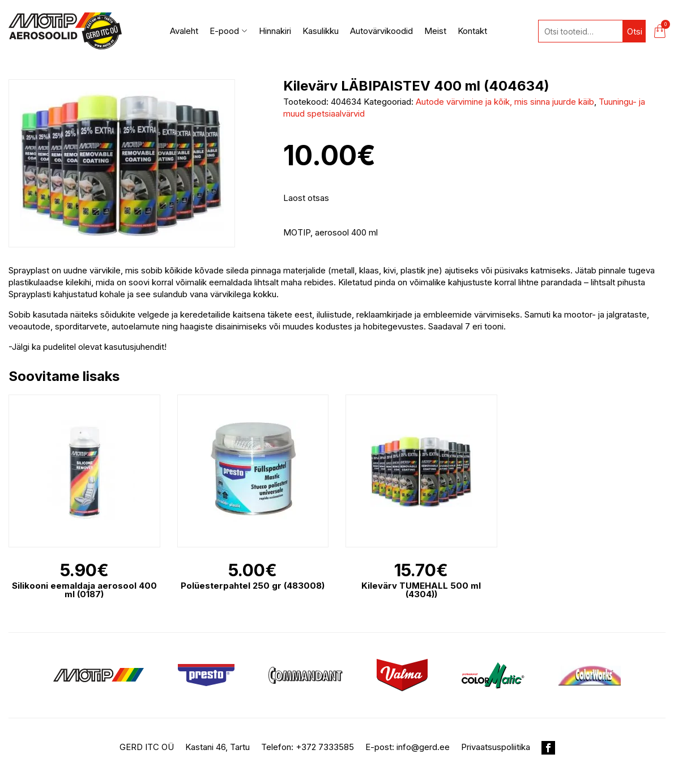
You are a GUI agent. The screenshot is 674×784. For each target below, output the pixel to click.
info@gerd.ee (423, 747)
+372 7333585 (325, 747)
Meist (435, 31)
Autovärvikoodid (381, 31)
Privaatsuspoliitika (496, 747)
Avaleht (184, 31)
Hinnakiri (275, 31)
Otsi (635, 31)
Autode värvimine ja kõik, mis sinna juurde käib (505, 102)
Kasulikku (321, 31)
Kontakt (472, 31)
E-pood (229, 31)
